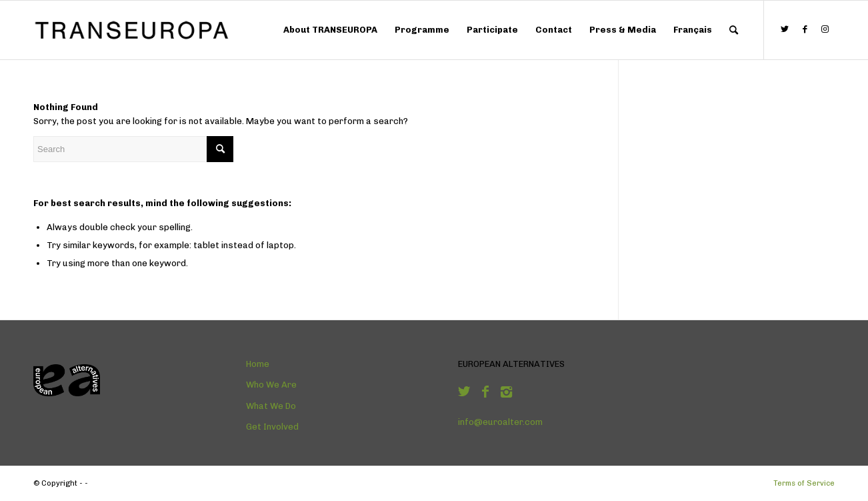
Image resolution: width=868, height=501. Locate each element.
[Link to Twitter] (785, 29)
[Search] (734, 30)
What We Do (271, 406)
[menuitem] (330, 30)
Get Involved (272, 427)
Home (258, 364)
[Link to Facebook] (805, 29)
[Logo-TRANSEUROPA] (133, 30)
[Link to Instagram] (825, 29)
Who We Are (271, 385)
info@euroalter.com (500, 422)
